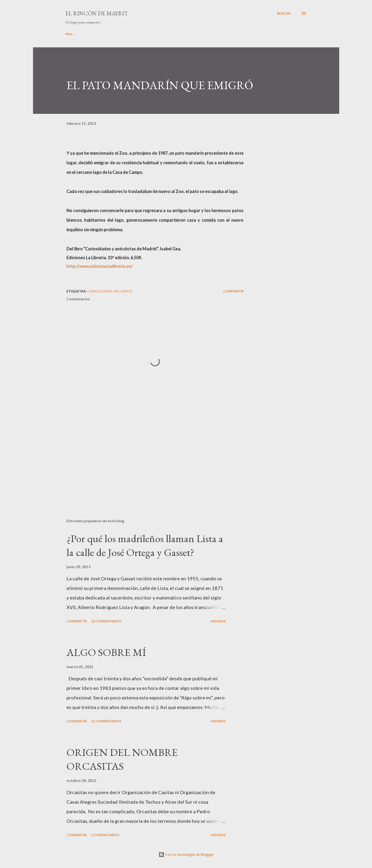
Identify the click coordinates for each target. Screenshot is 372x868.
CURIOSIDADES (258, 34)
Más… (290, 34)
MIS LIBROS (133, 34)
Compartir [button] (233, 291)
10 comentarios (106, 621)
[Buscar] (284, 13)
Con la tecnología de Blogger (186, 854)
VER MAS (218, 621)
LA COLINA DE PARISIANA (211, 34)
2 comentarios (105, 835)
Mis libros (123, 291)
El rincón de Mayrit (97, 13)
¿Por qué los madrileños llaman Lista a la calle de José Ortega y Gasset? (145, 545)
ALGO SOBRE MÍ (106, 652)
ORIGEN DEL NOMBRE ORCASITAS (122, 759)
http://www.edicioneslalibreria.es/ (100, 266)
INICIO (71, 34)
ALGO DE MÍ (100, 34)
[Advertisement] (147, 459)
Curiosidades (100, 291)
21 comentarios (106, 721)
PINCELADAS (166, 34)
